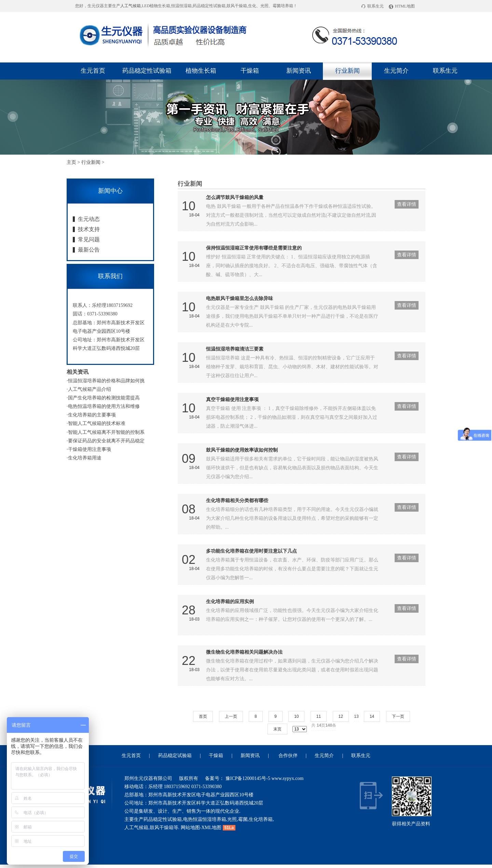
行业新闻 (347, 71)
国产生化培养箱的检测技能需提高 (104, 398)
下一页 (398, 716)
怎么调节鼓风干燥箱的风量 (235, 197)
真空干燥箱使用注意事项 (232, 400)
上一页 (231, 716)
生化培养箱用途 (85, 458)
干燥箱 (250, 71)
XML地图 (211, 828)
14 (372, 716)
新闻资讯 (299, 71)
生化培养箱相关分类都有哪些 (237, 501)
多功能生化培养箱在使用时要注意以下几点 (251, 551)
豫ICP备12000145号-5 (247, 778)
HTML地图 (402, 6)
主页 (71, 162)
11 (319, 716)
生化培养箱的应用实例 (230, 602)
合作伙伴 (288, 756)
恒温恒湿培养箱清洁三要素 (235, 349)
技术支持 (89, 229)
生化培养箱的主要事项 (92, 415)
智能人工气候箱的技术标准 (97, 423)
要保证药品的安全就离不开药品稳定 (106, 441)
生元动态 (89, 219)
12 (341, 716)
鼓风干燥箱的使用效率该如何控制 (242, 450)
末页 (277, 729)
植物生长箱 (201, 71)
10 (296, 716)
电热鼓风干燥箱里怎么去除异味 (240, 298)
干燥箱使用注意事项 (90, 449)
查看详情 (407, 204)
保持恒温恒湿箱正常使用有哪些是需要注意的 (254, 248)
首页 (203, 716)
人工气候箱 (131, 6)
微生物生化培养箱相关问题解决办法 (244, 652)
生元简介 (396, 71)
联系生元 (372, 6)
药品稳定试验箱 (175, 756)
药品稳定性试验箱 (147, 71)
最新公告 (89, 250)
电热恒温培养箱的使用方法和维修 (104, 406)
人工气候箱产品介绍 (90, 389)
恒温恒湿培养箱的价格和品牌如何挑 (106, 381)
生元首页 (93, 71)
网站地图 (190, 828)
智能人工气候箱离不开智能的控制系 (106, 432)
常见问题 (89, 239)
